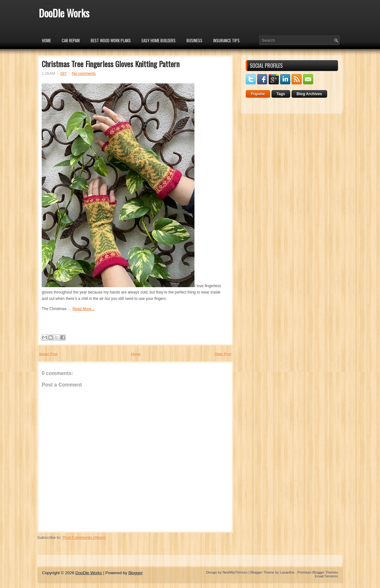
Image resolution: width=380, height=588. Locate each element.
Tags (281, 94)
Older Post (223, 354)
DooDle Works (64, 13)
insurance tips (226, 40)
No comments (84, 74)
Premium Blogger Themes (318, 572)
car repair (71, 40)
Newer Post (48, 354)
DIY (64, 74)
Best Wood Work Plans (111, 40)
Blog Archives (309, 94)
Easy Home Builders (159, 40)
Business (194, 40)
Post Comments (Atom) (84, 538)
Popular (258, 94)
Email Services (326, 576)
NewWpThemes (235, 572)
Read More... (84, 309)
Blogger (135, 573)
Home (46, 40)
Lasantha (287, 572)
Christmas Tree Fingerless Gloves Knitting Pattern (111, 64)
